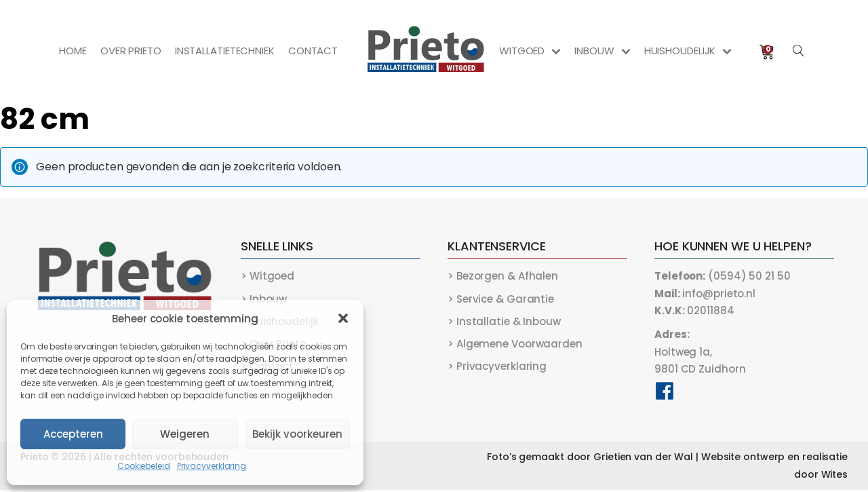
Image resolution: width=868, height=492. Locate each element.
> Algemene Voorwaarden (515, 345)
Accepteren (73, 434)
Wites (835, 476)
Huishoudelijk (688, 51)
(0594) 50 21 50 (723, 276)
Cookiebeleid (144, 466)
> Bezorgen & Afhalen (503, 276)
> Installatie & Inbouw (504, 322)
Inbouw (602, 51)
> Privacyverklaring (497, 367)
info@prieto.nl (705, 294)
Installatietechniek (224, 51)
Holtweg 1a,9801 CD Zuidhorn (700, 353)
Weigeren (185, 434)
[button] (343, 318)
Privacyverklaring (212, 466)
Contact (313, 51)
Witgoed (530, 51)
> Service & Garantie (501, 299)
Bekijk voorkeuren (297, 434)
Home (73, 51)
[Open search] (799, 51)
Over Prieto (131, 51)
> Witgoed (268, 276)
